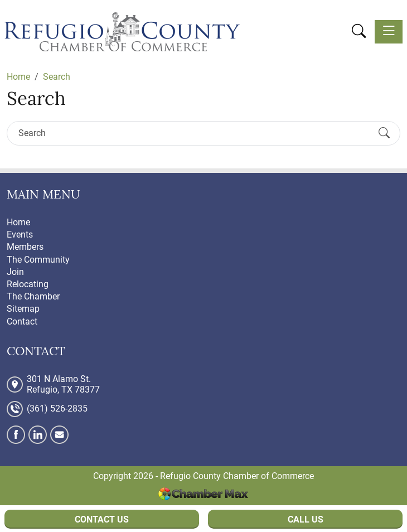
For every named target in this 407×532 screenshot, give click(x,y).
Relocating (28, 284)
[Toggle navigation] (389, 32)
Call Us (306, 519)
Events (20, 234)
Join (15, 272)
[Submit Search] (384, 133)
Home (18, 222)
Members (25, 247)
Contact (22, 321)
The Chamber (33, 296)
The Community (38, 260)
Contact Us (102, 519)
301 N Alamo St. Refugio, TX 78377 (63, 384)
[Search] (194, 133)
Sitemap (23, 309)
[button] (359, 31)
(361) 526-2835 (57, 408)
